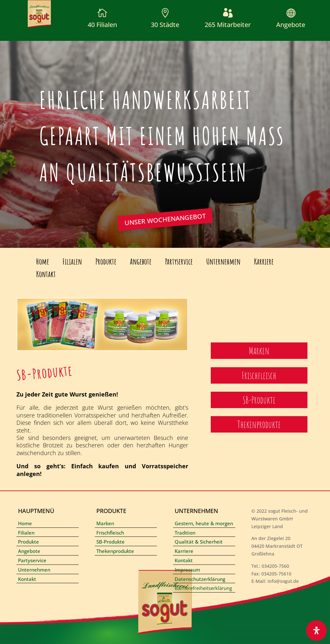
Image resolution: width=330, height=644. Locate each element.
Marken (105, 523)
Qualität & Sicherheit (199, 542)
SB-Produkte (111, 542)
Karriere (264, 261)
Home (43, 261)
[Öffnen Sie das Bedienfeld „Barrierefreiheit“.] (316, 630)
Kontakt (46, 274)
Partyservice (179, 261)
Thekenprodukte (115, 551)
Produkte (106, 261)
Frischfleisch (110, 533)
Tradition (185, 533)
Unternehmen (223, 261)
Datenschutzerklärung (200, 579)
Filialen (72, 261)
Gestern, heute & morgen (204, 523)
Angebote (291, 25)
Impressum (187, 570)
